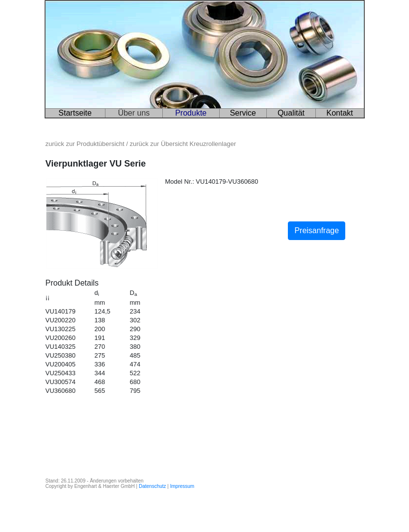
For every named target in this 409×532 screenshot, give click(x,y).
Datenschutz (153, 486)
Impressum (182, 486)
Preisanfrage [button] (317, 230)
